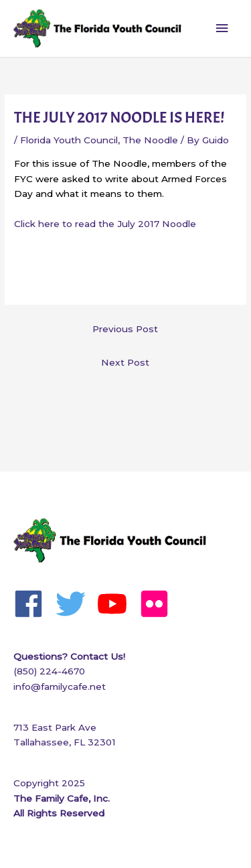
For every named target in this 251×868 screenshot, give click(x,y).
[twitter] (75, 604)
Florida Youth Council (69, 140)
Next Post (125, 362)
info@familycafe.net (60, 686)
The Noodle (150, 140)
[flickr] (159, 604)
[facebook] (33, 604)
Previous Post (125, 329)
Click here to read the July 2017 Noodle (105, 224)
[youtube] (117, 604)
